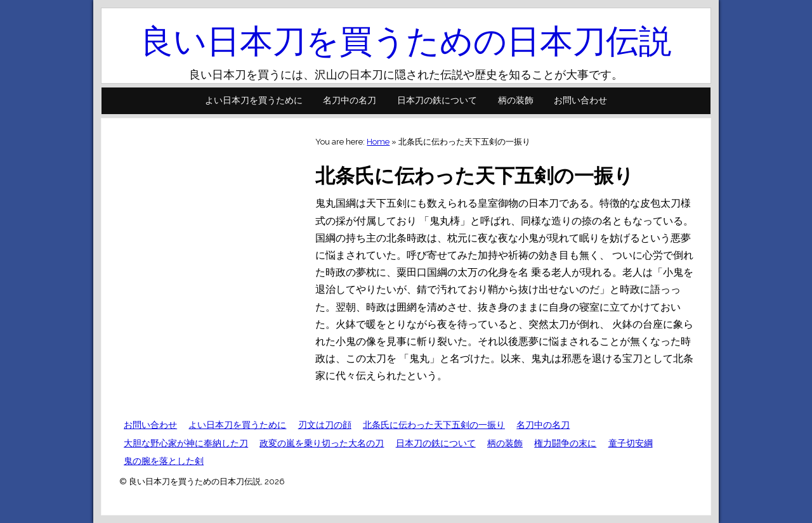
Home (378, 142)
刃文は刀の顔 (325, 425)
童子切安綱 (631, 443)
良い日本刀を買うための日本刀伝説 (406, 41)
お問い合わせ (580, 100)
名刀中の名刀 (350, 100)
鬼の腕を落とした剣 (164, 461)
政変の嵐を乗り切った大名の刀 (322, 443)
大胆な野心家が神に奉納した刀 (186, 443)
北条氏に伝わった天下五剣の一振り (434, 425)
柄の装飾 (516, 100)
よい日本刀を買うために (254, 100)
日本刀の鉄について (437, 100)
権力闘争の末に (565, 443)
